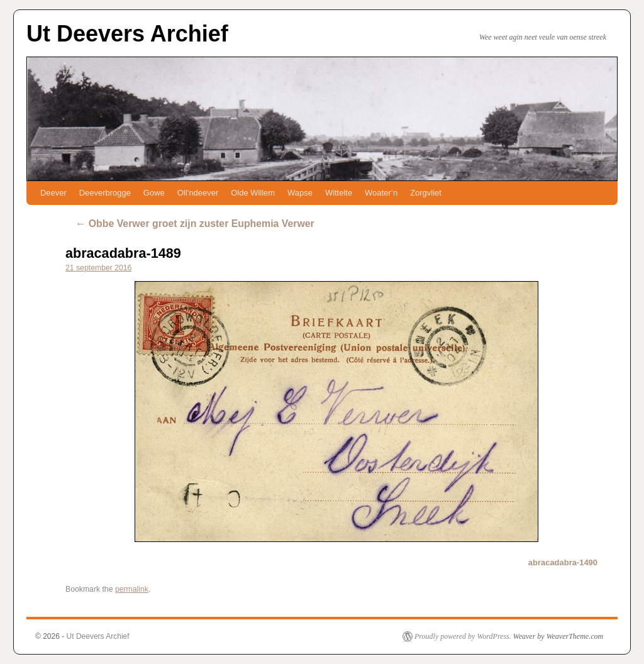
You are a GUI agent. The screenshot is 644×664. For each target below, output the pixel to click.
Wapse (300, 193)
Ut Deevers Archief (127, 34)
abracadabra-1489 (123, 253)
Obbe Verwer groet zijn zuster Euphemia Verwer (195, 224)
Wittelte (339, 193)
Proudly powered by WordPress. (463, 636)
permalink (132, 589)
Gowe (154, 193)
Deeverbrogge (105, 193)
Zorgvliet (426, 193)
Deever (53, 193)
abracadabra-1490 (563, 562)
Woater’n (381, 193)
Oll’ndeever (198, 193)
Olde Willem (253, 193)
